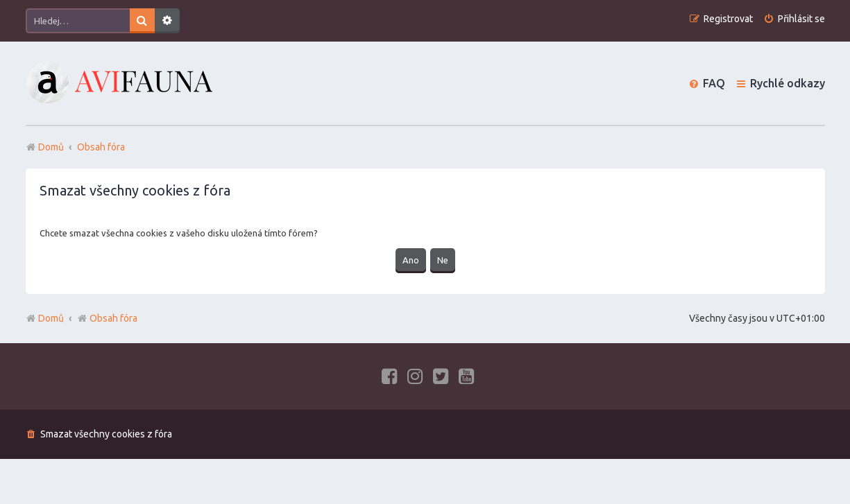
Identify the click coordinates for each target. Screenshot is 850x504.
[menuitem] (794, 19)
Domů (51, 318)
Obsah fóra (107, 318)
